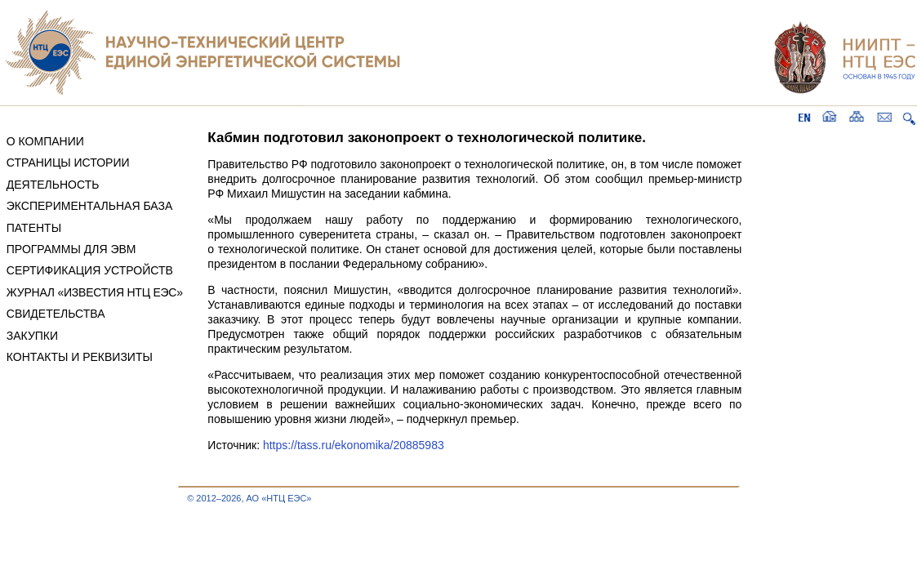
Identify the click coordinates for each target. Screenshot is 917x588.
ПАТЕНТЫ (34, 228)
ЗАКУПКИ (32, 336)
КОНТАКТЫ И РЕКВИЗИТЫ (80, 357)
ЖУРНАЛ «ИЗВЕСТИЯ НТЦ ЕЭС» (95, 292)
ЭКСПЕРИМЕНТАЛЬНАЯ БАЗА (90, 206)
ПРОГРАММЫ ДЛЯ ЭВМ (71, 249)
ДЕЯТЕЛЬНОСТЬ (53, 185)
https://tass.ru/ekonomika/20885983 (354, 445)
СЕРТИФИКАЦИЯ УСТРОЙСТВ (90, 270)
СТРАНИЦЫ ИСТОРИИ (68, 163)
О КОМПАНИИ (45, 141)
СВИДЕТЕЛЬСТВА (56, 314)
